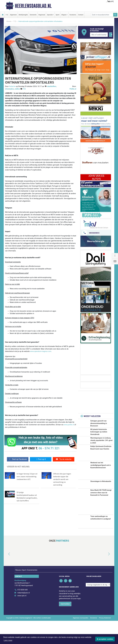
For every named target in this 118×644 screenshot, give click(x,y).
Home (9, 21)
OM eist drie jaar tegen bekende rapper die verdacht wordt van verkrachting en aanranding (62, 479)
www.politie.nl (69, 425)
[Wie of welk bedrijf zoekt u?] (99, 35)
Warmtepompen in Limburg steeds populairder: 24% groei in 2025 (101, 453)
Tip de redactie (64, 459)
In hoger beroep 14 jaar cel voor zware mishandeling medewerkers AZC (27, 476)
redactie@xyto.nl (24, 616)
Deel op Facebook (18, 459)
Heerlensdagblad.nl (33, 6)
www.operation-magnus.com (41, 351)
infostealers (10, 89)
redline (17, 89)
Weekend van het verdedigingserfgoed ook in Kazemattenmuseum (101, 488)
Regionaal (42, 15)
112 (7, 15)
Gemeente (33, 15)
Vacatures (73, 15)
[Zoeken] (115, 15)
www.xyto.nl (22, 619)
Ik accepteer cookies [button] (105, 639)
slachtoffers (52, 86)
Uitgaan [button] (64, 15)
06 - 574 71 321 (49, 448)
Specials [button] (50, 15)
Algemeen (13, 15)
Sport (58, 15)
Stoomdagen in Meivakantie (101, 505)
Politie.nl (73, 89)
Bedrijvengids (23, 15)
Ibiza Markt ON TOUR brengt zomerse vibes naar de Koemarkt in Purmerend (101, 516)
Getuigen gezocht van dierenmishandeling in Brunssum (99, 423)
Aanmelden (65, 627)
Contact (81, 15)
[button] (6, 577)
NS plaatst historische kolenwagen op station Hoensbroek (99, 437)
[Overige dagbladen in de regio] (98, 608)
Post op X (41, 459)
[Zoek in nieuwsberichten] (102, 15)
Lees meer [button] (8, 640)
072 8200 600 (22, 613)
